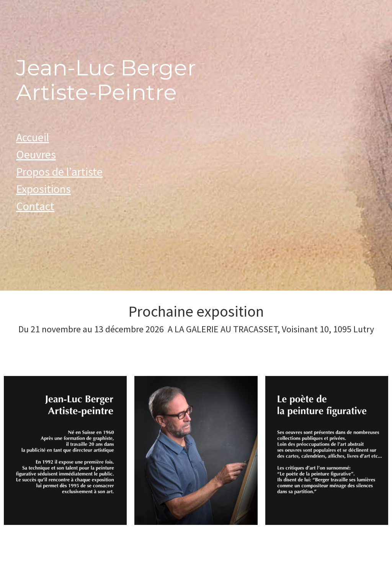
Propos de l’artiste (59, 172)
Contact (35, 206)
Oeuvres (36, 154)
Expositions (43, 189)
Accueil (33, 137)
